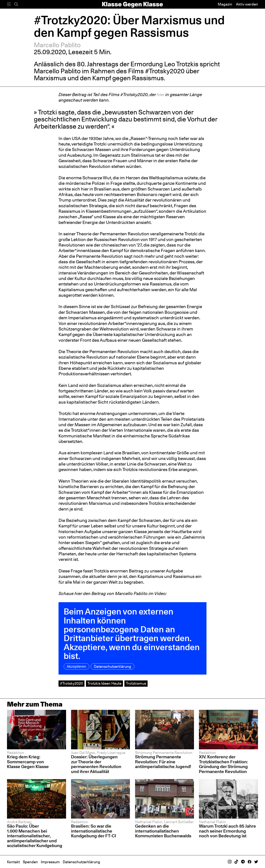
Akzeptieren (77, 666)
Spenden (30, 862)
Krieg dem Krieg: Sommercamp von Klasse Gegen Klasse (28, 762)
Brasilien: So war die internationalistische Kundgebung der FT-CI (94, 831)
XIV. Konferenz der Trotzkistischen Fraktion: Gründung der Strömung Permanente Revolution (223, 764)
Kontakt (13, 862)
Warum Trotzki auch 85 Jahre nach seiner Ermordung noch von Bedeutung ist (227, 831)
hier (161, 95)
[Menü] (9, 4)
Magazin (225, 4)
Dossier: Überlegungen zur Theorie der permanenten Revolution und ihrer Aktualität (96, 764)
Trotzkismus (136, 683)
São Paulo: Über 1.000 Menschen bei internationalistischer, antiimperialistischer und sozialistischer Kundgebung (35, 836)
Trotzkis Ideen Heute (104, 683)
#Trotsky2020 (71, 683)
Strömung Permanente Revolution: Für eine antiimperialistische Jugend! (163, 762)
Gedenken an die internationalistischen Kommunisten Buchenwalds (163, 831)
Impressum (50, 862)
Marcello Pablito (57, 45)
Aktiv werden (247, 4)
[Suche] (16, 4)
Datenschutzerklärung (113, 666)
